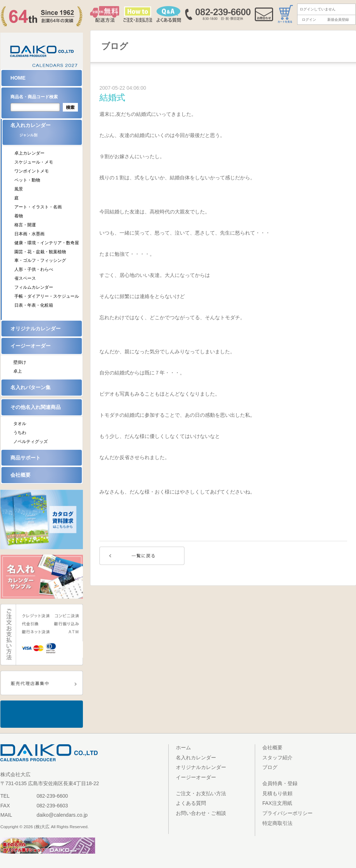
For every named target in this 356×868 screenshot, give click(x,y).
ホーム (183, 747)
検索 (70, 107)
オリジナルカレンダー (36, 329)
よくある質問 (191, 803)
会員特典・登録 (280, 783)
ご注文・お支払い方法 (201, 793)
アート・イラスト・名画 (38, 207)
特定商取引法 (277, 823)
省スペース (25, 278)
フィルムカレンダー (34, 287)
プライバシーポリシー (287, 813)
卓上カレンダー (29, 153)
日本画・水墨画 (29, 234)
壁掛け (20, 362)
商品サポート (25, 458)
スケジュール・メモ (34, 162)
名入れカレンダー (46, 132)
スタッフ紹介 (277, 758)
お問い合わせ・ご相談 (201, 813)
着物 (19, 216)
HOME (18, 78)
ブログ (270, 767)
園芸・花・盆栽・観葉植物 (40, 252)
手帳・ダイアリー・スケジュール (47, 296)
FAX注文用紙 (277, 803)
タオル (20, 424)
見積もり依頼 (277, 793)
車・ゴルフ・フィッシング (40, 260)
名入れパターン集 (31, 387)
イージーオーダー (31, 346)
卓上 (18, 371)
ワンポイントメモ (32, 171)
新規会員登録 (338, 20)
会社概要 (20, 475)
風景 (19, 189)
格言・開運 (25, 225)
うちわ (20, 433)
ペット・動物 (27, 180)
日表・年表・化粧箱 (34, 305)
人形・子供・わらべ (34, 269)
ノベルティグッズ (31, 442)
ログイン (309, 20)
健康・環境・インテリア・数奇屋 (47, 243)
